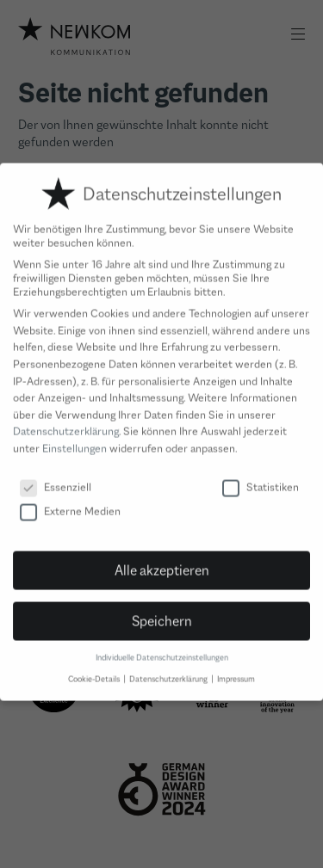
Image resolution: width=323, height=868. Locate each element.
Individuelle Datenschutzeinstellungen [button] (162, 646)
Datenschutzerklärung (66, 420)
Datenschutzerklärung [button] (169, 668)
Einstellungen (75, 437)
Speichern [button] (162, 609)
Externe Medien (70, 500)
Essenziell (56, 476)
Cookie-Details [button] (95, 668)
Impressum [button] (236, 668)
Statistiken (261, 476)
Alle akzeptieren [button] (162, 558)
